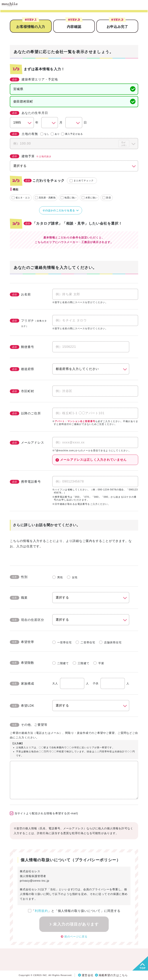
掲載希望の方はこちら (113, 975)
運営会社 (87, 975)
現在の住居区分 (27, 620)
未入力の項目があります (76, 924)
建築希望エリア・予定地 (34, 79)
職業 (19, 598)
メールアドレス (27, 443)
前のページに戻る (76, 936)
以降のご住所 (25, 413)
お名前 (20, 294)
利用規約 (41, 911)
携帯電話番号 (25, 482)
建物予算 (31, 156)
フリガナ (28, 323)
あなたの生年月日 (29, 113)
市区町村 (22, 391)
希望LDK (22, 706)
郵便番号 (22, 347)
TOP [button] (143, 968)
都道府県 (22, 369)
